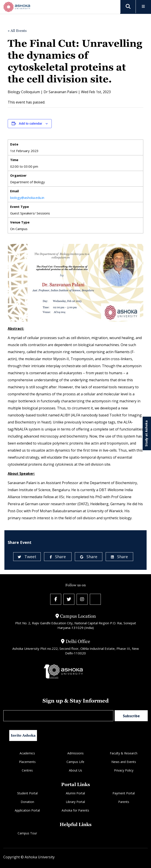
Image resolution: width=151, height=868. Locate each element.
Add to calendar (31, 123)
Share (58, 557)
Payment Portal (124, 793)
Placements (27, 762)
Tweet (27, 557)
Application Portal (27, 810)
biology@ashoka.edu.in (27, 198)
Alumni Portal (75, 793)
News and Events (124, 762)
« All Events (17, 31)
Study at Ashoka (146, 433)
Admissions (75, 753)
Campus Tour (27, 833)
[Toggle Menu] (143, 7)
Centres (27, 770)
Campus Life (75, 762)
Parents (124, 802)
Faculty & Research (124, 753)
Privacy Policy (124, 770)
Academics (27, 753)
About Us (75, 770)
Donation (27, 802)
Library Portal (75, 802)
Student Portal (27, 793)
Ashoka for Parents (75, 810)
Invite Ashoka (23, 735)
